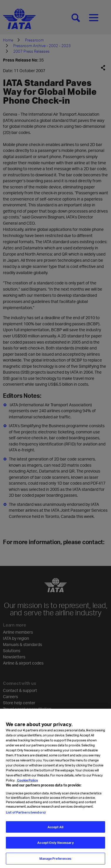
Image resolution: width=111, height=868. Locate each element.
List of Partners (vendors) (26, 817)
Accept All (55, 831)
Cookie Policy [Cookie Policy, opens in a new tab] (27, 785)
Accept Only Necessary (55, 847)
